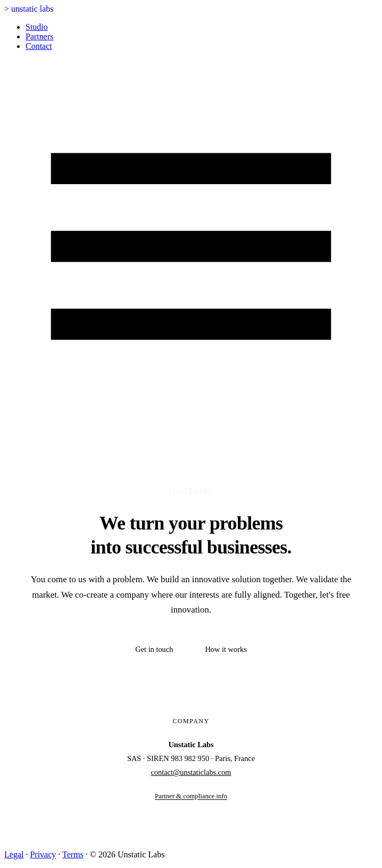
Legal (14, 854)
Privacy (43, 854)
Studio (37, 27)
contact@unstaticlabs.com (191, 772)
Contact (39, 46)
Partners (39, 36)
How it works (226, 649)
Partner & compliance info (191, 796)
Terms (73, 854)
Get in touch (154, 649)
